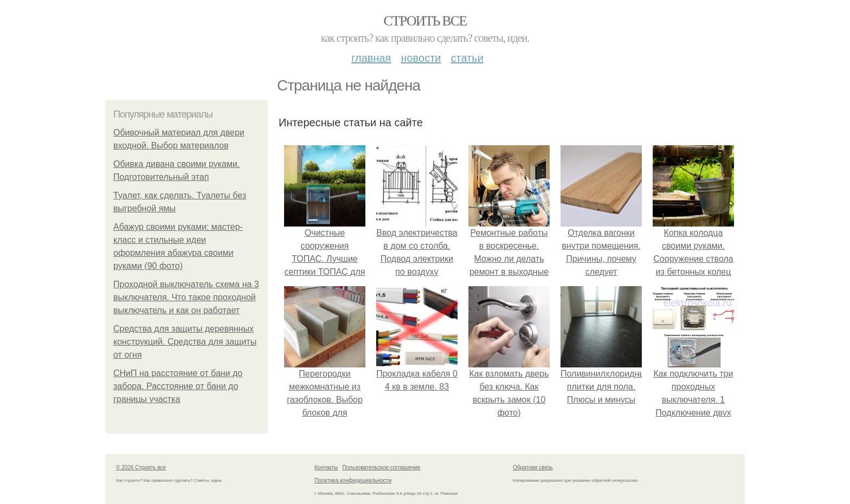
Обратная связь (533, 467)
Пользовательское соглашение (382, 467)
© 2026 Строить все (141, 467)
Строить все (425, 21)
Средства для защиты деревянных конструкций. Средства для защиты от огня (185, 342)
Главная (371, 58)
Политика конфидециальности (353, 480)
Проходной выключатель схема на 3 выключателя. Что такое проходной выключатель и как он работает (186, 297)
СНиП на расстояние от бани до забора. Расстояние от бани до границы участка (178, 386)
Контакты (326, 467)
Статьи (467, 58)
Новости (421, 58)
